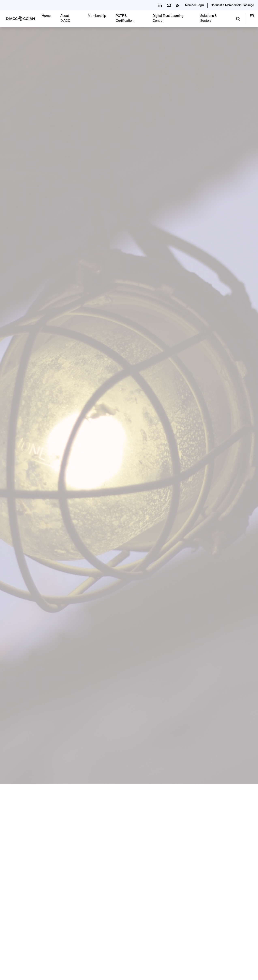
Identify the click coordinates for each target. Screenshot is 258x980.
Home (46, 16)
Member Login (194, 5)
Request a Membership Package (232, 5)
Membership (97, 16)
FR (252, 16)
